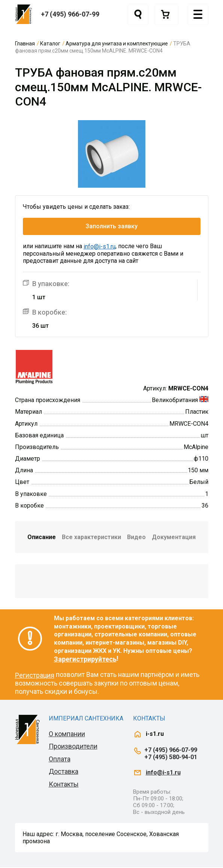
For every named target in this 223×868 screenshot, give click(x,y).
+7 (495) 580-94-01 (171, 758)
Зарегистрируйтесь (85, 660)
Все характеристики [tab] (91, 538)
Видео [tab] (136, 538)
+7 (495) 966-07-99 (70, 14)
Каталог (50, 44)
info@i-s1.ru (100, 247)
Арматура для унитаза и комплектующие (117, 44)
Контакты (64, 785)
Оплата (60, 760)
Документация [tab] (174, 538)
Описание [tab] (42, 538)
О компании (67, 735)
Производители (73, 747)
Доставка (64, 772)
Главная (25, 44)
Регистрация (35, 676)
